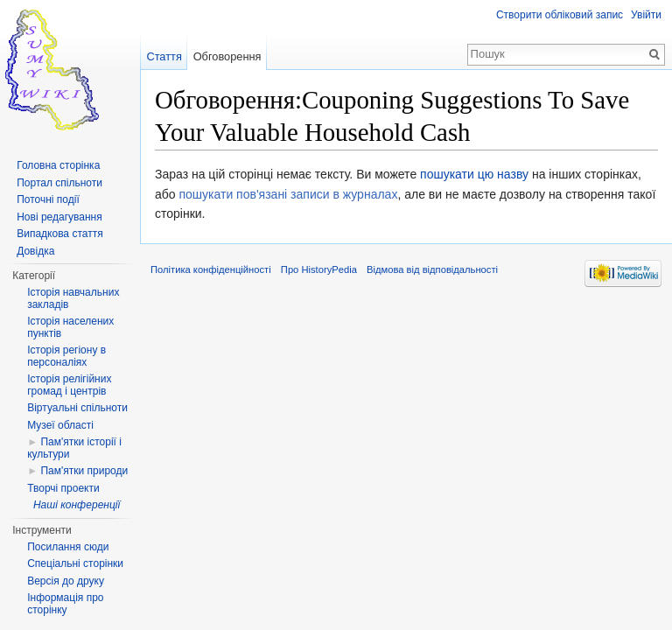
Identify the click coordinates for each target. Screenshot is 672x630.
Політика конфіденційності (211, 269)
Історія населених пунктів (70, 327)
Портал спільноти (59, 183)
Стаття (164, 56)
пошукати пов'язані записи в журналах (288, 194)
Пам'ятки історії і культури (74, 448)
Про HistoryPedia (319, 269)
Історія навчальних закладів (73, 298)
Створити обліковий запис (560, 15)
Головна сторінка (58, 165)
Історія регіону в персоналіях (66, 356)
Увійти (646, 15)
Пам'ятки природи (84, 471)
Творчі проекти (63, 488)
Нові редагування (59, 217)
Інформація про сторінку (65, 604)
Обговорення (227, 56)
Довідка (35, 251)
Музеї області (60, 425)
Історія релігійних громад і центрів (69, 385)
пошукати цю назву (474, 174)
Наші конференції (77, 505)
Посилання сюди (68, 547)
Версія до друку (66, 581)
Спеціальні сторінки (75, 563)
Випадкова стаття (59, 234)
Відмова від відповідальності (432, 269)
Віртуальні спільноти (77, 408)
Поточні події (48, 199)
